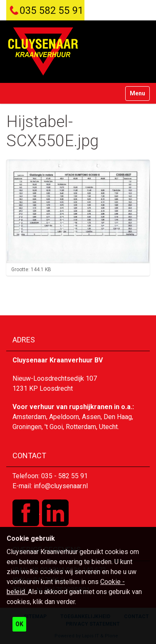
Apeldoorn (64, 417)
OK (19, 624)
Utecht (108, 427)
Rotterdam (81, 427)
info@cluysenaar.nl (61, 486)
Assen (91, 417)
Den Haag (118, 417)
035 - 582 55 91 (64, 476)
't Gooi (54, 427)
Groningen (27, 427)
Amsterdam (29, 417)
